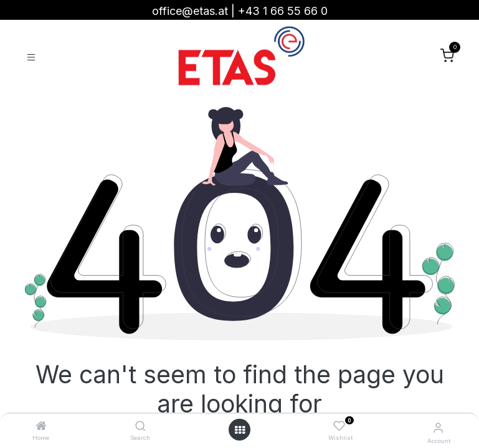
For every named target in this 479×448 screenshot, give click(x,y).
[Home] (41, 426)
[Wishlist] (339, 426)
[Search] (140, 426)
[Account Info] (438, 427)
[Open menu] (240, 430)
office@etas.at (190, 11)
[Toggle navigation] (31, 56)
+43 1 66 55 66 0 (283, 11)
